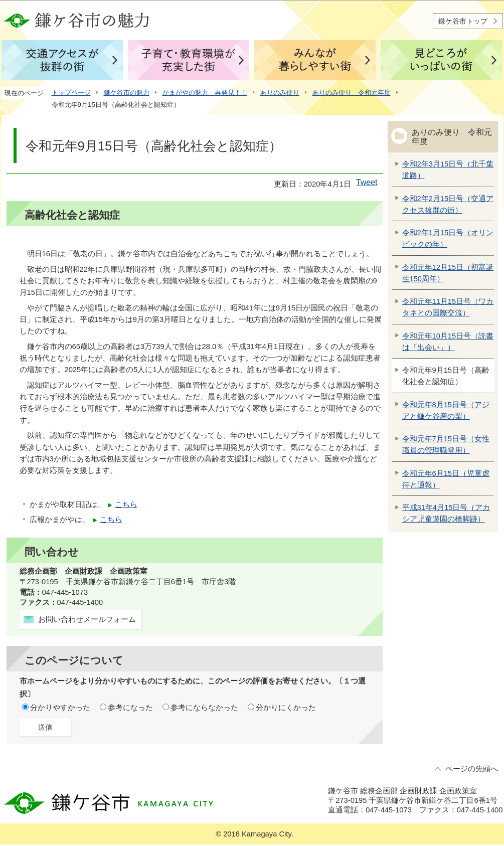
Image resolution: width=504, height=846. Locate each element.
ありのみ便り (280, 93)
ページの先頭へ (472, 769)
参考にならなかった (204, 708)
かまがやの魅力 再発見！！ (205, 93)
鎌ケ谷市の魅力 (127, 93)
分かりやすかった (60, 708)
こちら (126, 504)
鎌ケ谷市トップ (463, 21)
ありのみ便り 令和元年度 (352, 93)
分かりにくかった (286, 708)
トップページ (71, 93)
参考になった (130, 708)
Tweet (367, 182)
